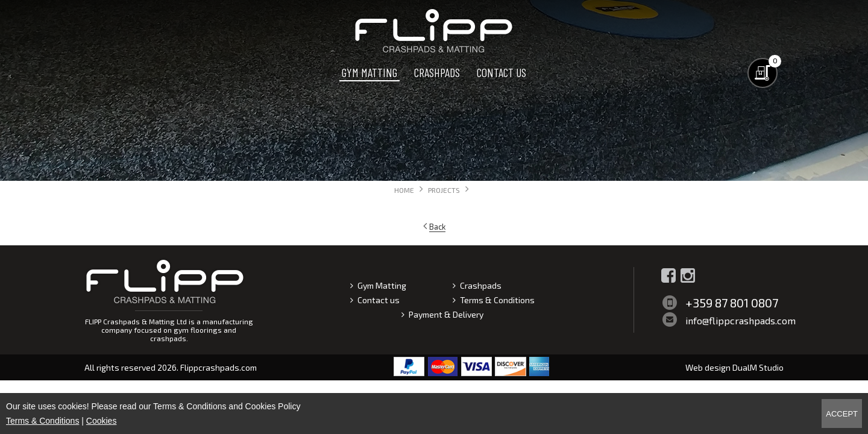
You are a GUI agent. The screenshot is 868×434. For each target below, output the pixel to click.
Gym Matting (370, 72)
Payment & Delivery (446, 314)
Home (404, 190)
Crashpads (437, 72)
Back (437, 227)
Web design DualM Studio (734, 367)
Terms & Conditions (497, 300)
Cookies (102, 421)
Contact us (502, 72)
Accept (842, 414)
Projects (444, 190)
